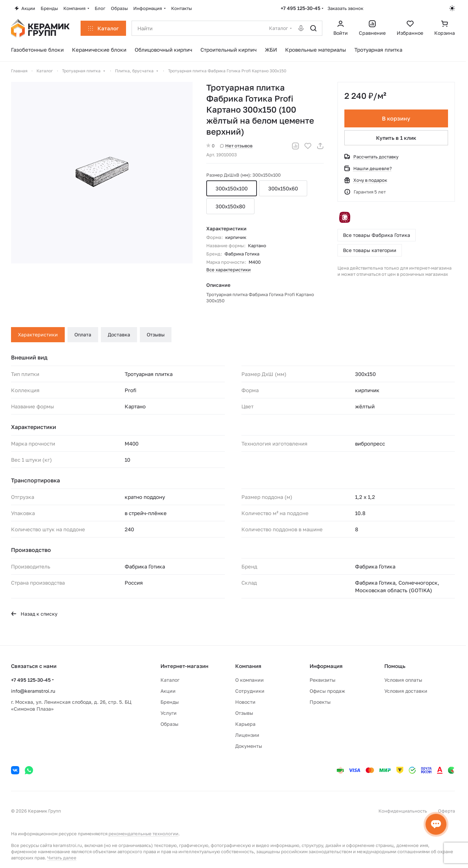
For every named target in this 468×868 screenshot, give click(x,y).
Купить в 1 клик (396, 138)
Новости (245, 702)
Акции (168, 691)
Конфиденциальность (403, 811)
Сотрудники (250, 691)
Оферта (446, 811)
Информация (326, 666)
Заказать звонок (345, 8)
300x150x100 (232, 188)
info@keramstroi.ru (33, 691)
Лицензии (247, 735)
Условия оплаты (403, 680)
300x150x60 (283, 188)
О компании (249, 680)
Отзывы (156, 334)
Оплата (83, 334)
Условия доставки (406, 691)
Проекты (320, 702)
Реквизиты (323, 680)
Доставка (119, 334)
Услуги (169, 713)
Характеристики (38, 334)
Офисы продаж (327, 691)
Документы (249, 746)
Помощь (395, 666)
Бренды (170, 702)
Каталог (170, 680)
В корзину (396, 118)
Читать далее (62, 858)
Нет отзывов (236, 146)
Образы (169, 724)
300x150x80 (230, 206)
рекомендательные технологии (143, 834)
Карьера (245, 724)
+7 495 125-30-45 (300, 8)
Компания (248, 666)
